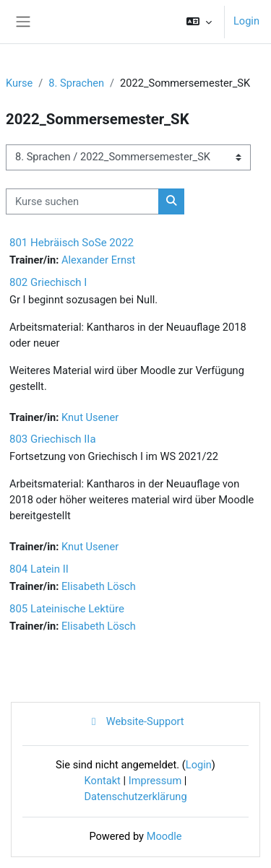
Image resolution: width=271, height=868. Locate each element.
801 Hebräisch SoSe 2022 (72, 243)
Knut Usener (90, 417)
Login (246, 21)
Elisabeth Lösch (99, 586)
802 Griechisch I (48, 282)
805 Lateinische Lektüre (67, 609)
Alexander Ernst (98, 260)
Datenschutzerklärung (135, 797)
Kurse (19, 83)
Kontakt (103, 781)
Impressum (155, 781)
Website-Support (135, 721)
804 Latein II (39, 569)
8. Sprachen (76, 83)
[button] (199, 22)
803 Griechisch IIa (53, 439)
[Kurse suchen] (82, 201)
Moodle (164, 836)
